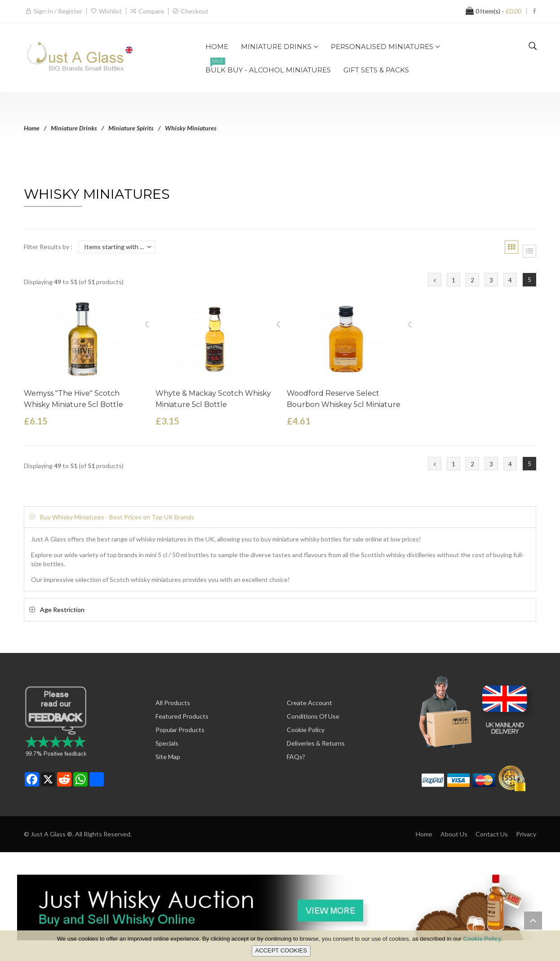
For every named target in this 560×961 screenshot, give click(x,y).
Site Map (168, 755)
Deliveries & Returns (316, 741)
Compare (151, 11)
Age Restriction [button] (62, 608)
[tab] (280, 516)
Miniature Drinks (74, 128)
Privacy (526, 832)
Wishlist (110, 11)
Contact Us (492, 832)
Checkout (195, 11)
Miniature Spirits (131, 128)
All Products (173, 701)
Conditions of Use (313, 714)
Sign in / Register (58, 11)
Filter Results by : (48, 247)
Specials (167, 741)
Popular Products (180, 728)
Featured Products (182, 714)
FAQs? (296, 755)
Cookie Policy (306, 728)
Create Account (309, 701)
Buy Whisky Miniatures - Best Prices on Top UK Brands (117, 516)
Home (32, 128)
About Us (454, 832)
